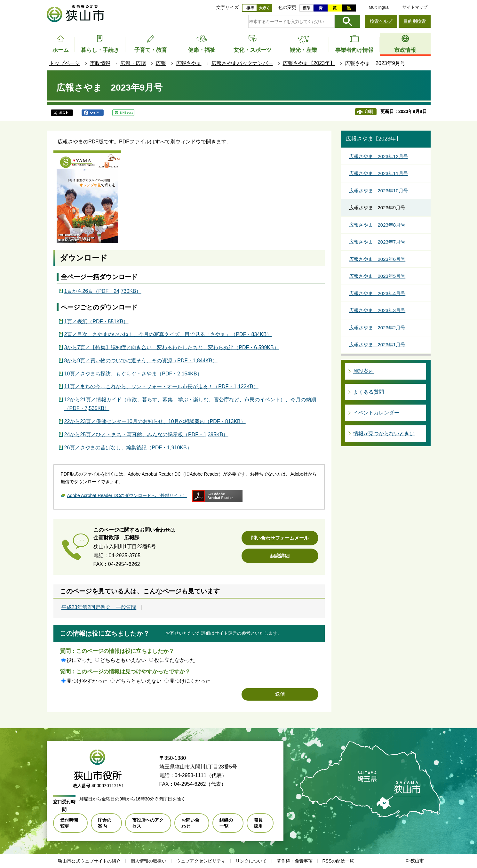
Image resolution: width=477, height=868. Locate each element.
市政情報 (100, 63)
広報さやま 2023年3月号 (377, 310)
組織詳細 (280, 556)
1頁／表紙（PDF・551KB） (96, 321)
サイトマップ (415, 7)
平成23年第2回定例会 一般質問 (99, 607)
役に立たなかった (175, 660)
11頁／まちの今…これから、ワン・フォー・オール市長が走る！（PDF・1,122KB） (161, 386)
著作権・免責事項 (295, 861)
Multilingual (379, 7)
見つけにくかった (190, 681)
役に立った (79, 660)
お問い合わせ (190, 823)
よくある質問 (369, 392)
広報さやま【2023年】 (309, 63)
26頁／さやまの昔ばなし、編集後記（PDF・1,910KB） (128, 448)
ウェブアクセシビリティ (201, 861)
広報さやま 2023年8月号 (377, 225)
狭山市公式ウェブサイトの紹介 (89, 861)
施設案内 (363, 371)
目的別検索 (415, 21)
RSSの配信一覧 (338, 861)
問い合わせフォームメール (280, 538)
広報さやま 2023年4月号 (377, 293)
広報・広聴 (133, 63)
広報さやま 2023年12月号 (379, 156)
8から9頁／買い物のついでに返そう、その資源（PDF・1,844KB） (141, 361)
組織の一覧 (226, 823)
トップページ (65, 63)
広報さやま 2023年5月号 (377, 276)
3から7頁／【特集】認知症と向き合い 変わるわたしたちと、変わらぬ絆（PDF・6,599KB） (172, 347)
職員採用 (258, 823)
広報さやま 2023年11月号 (379, 173)
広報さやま (189, 63)
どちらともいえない (123, 660)
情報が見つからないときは (384, 434)
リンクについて (251, 861)
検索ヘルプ (381, 21)
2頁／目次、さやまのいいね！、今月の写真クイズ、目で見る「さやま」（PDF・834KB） (168, 334)
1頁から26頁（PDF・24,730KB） (103, 291)
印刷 (369, 112)
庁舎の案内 (105, 823)
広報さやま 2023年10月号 (379, 191)
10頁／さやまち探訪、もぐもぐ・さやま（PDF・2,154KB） (133, 374)
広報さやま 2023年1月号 (377, 345)
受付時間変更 (69, 823)
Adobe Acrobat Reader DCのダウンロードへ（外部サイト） (127, 495)
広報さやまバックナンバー (242, 63)
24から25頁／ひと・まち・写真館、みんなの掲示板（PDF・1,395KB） (146, 434)
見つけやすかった (87, 681)
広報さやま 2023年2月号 (377, 328)
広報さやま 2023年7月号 (377, 242)
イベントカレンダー (376, 413)
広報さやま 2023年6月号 (377, 259)
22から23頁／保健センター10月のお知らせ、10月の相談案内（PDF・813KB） (155, 421)
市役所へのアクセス (148, 823)
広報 (161, 63)
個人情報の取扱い (148, 861)
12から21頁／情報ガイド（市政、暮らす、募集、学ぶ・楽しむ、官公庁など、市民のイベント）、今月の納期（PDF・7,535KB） (190, 404)
